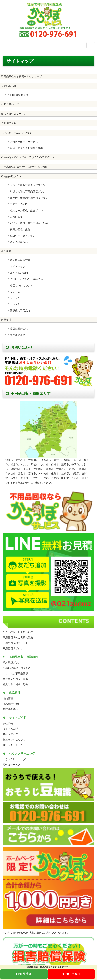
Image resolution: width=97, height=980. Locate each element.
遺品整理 (6, 320)
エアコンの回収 (19, 204)
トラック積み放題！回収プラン (28, 185)
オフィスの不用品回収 (15, 673)
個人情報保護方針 (20, 260)
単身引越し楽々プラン (23, 236)
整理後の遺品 (18, 335)
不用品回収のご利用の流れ (18, 637)
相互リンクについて (21, 285)
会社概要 (6, 251)
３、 (23, 745)
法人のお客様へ (19, 242)
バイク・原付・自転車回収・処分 (29, 223)
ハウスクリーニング (14, 759)
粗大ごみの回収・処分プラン (26, 210)
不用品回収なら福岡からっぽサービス (23, 76)
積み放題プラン (12, 662)
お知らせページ (10, 104)
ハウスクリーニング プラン (17, 133)
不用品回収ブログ (13, 649)
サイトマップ (18, 266)
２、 (18, 745)
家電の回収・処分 (20, 229)
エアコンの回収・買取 (15, 679)
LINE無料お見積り (20, 95)
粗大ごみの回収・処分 (15, 684)
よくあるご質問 (19, 273)
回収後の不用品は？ (21, 311)
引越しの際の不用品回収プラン (28, 191)
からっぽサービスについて (18, 632)
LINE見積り (24, 974)
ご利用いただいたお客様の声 (26, 279)
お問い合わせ (9, 86)
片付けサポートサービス (24, 142)
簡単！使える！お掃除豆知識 (26, 148)
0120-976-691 (71, 974)
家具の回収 (16, 217)
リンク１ (15, 292)
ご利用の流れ (9, 123)
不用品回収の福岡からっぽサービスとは (24, 167)
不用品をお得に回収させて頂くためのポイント (28, 157)
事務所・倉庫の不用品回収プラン (29, 198)
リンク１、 (9, 745)
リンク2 (15, 298)
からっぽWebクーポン (14, 114)
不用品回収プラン (11, 176)
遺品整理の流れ (19, 329)
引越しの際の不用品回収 (17, 668)
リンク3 (15, 304)
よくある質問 (10, 729)
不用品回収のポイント (15, 643)
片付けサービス (12, 765)
